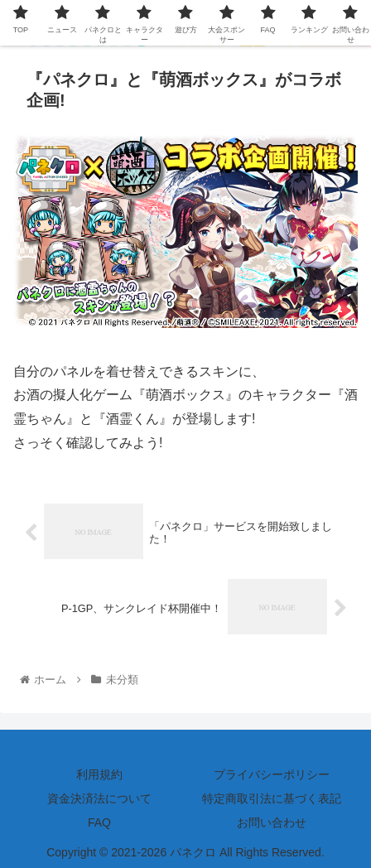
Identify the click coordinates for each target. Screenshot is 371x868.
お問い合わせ (272, 822)
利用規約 (99, 774)
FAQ (99, 822)
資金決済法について (99, 798)
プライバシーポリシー (272, 774)
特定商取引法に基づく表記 (272, 798)
